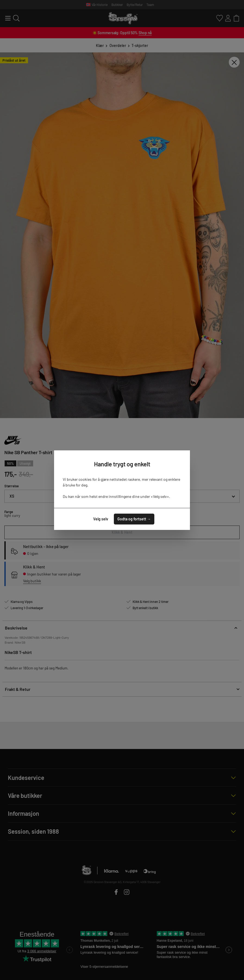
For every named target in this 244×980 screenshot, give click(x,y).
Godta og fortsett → (134, 519)
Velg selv (101, 519)
